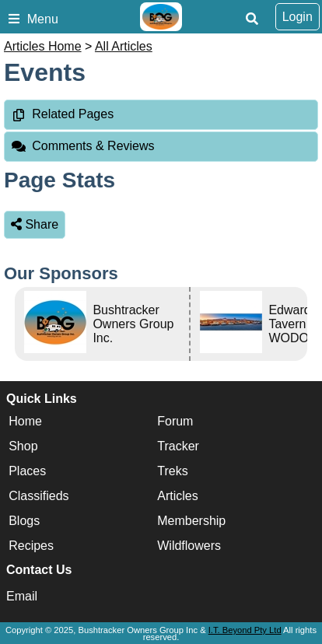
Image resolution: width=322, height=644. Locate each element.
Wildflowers (189, 546)
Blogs (24, 521)
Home (25, 421)
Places (27, 471)
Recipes (31, 546)
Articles (177, 496)
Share (35, 224)
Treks (172, 471)
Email (22, 596)
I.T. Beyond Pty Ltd (245, 630)
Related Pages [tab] (62, 114)
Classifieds (38, 496)
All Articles (124, 46)
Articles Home (43, 46)
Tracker (178, 446)
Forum (175, 421)
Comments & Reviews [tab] (83, 146)
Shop (23, 446)
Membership (191, 521)
